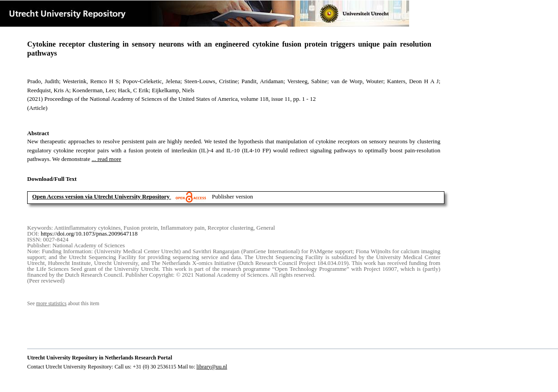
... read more (106, 159)
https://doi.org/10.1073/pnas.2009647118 (89, 234)
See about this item (63, 304)
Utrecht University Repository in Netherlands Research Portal (100, 358)
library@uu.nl (212, 367)
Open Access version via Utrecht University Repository (101, 196)
